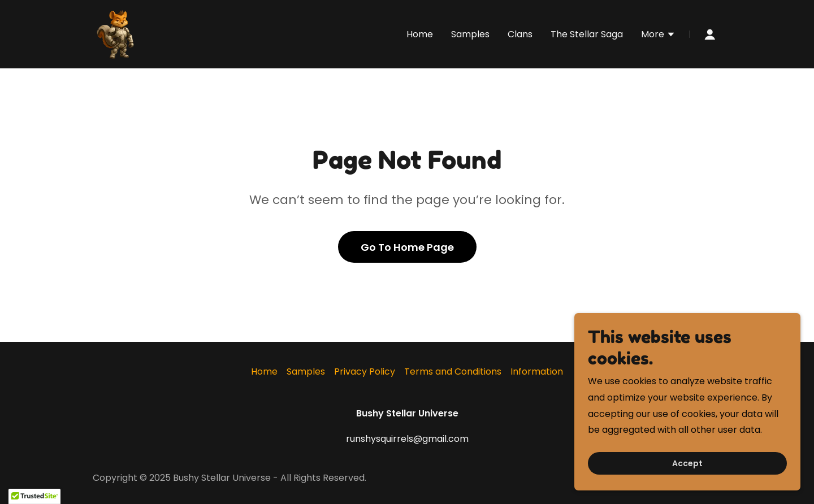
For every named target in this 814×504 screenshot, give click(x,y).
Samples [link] (470, 34)
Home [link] (420, 34)
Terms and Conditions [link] (453, 372)
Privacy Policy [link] (365, 372)
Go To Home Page (407, 247)
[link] (118, 34)
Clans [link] (520, 34)
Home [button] (264, 372)
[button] (658, 36)
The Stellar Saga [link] (587, 34)
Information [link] (537, 372)
